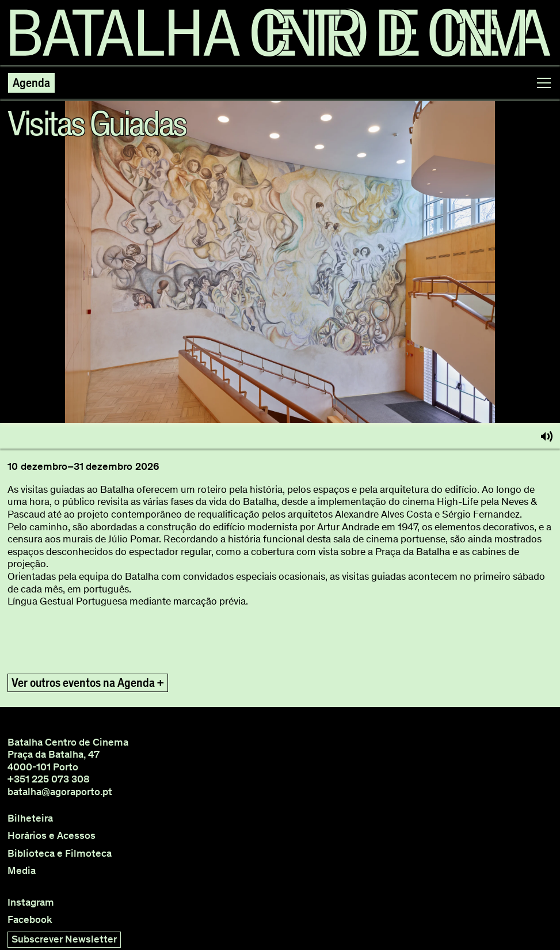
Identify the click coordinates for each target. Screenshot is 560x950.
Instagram (31, 903)
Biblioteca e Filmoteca (60, 854)
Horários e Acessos (52, 836)
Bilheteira (30, 818)
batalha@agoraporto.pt (60, 792)
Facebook (30, 920)
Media (22, 871)
